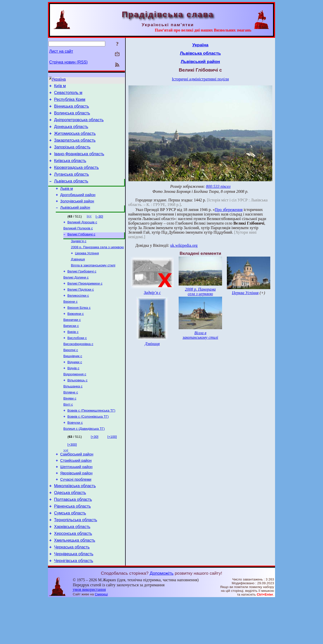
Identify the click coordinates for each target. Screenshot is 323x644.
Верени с (70, 323)
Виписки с (71, 349)
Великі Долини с (76, 297)
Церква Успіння (87, 271)
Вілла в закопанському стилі (93, 284)
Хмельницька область (75, 583)
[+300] (72, 477)
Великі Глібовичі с (81, 250)
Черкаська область (72, 590)
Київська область (70, 170)
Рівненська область (72, 545)
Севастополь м (68, 94)
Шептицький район (76, 501)
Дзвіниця (78, 277)
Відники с (75, 389)
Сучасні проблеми (76, 515)
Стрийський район (76, 494)
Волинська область (72, 117)
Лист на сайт (61, 51)
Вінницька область (71, 109)
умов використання (89, 634)
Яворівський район (76, 508)
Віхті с (68, 434)
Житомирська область (75, 140)
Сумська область (70, 553)
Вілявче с (71, 421)
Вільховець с (77, 408)
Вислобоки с (77, 362)
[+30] (95, 469)
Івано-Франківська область (79, 162)
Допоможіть (161, 618)
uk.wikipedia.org (184, 245)
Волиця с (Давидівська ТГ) (84, 461)
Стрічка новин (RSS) (68, 62)
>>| (66, 482)
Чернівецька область (74, 598)
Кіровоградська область (76, 177)
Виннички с (72, 343)
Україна (59, 79)
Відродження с (75, 402)
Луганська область (71, 185)
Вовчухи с (75, 454)
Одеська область (70, 530)
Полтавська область (73, 538)
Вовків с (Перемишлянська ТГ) (91, 441)
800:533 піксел (218, 186)
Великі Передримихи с (85, 303)
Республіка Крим (70, 102)
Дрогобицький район (78, 208)
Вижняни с (76, 336)
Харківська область (72, 568)
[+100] (112, 469)
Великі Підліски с (81, 310)
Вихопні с (71, 375)
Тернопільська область (76, 560)
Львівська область (71, 192)
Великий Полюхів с (78, 244)
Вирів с (73, 356)
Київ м (60, 87)
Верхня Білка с (79, 330)
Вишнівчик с (73, 382)
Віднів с (73, 395)
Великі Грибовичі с (82, 290)
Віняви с (70, 428)
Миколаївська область (75, 522)
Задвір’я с (79, 257)
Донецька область (71, 132)
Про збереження (229, 210)
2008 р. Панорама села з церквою (97, 264)
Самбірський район (77, 487)
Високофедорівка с (78, 369)
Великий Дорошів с (82, 237)
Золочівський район (77, 215)
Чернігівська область (74, 606)
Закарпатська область (75, 147)
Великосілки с (78, 316)
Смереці (101, 639)
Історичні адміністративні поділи (200, 79)
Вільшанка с (73, 415)
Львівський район (75, 222)
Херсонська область (73, 575)
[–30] (99, 231)
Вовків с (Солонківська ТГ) (88, 448)
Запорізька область (72, 155)
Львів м (67, 201)
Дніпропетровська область (79, 124)
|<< (89, 231)
